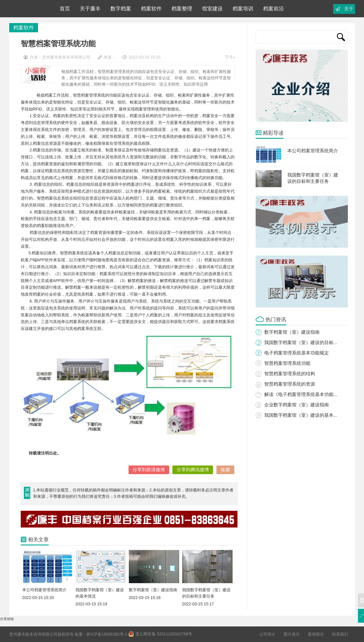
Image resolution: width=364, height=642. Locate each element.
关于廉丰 (89, 9)
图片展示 (292, 634)
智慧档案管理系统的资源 (290, 384)
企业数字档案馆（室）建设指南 (297, 405)
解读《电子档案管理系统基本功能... (301, 394)
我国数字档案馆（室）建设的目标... (301, 342)
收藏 (225, 470)
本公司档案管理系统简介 (313, 151)
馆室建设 (211, 9)
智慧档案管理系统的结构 (290, 374)
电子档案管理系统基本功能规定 (297, 353)
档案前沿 (272, 9)
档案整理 (180, 9)
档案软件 (150, 9)
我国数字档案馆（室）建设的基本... (301, 415)
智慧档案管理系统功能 (287, 363)
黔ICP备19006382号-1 (107, 634)
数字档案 (119, 9)
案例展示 (316, 634)
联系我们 (340, 634)
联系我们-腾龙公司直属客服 (29, 9)
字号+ (230, 57)
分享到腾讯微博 (193, 470)
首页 (63, 9)
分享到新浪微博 (149, 470)
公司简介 (267, 634)
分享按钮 (7, 619)
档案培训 (242, 9)
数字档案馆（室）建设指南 (292, 332)
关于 (349, 9)
